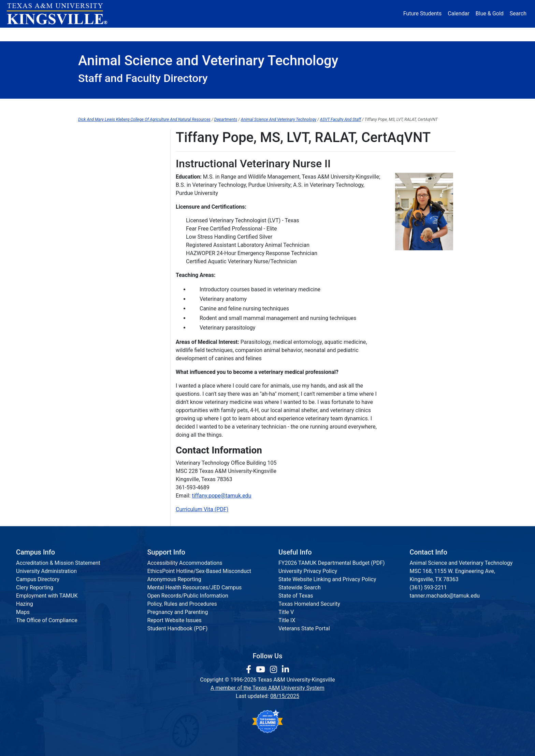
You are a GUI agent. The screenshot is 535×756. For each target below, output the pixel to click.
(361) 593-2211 (428, 587)
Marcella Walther (99, 318)
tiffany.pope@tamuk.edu (221, 496)
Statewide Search (300, 587)
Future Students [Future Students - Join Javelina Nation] (423, 13)
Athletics (393, 34)
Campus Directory (38, 579)
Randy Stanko (95, 304)
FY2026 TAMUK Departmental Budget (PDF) (332, 563)
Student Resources (363, 106)
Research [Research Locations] (253, 34)
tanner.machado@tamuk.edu (445, 596)
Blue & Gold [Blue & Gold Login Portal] (490, 13)
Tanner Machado (99, 220)
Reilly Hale (91, 178)
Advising (105, 106)
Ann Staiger (92, 290)
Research (429, 106)
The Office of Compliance (47, 620)
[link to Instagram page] (274, 670)
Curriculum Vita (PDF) (202, 509)
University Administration (46, 571)
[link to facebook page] (250, 670)
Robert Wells (93, 332)
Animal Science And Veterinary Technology (279, 120)
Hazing (25, 604)
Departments (226, 120)
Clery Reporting (35, 587)
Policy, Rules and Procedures (182, 604)
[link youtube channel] (262, 670)
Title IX (287, 620)
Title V (286, 612)
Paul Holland (93, 192)
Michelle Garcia (97, 164)
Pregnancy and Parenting (178, 612)
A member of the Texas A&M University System (267, 688)
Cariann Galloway (99, 150)
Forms (219, 106)
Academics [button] (200, 34)
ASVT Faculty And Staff (341, 120)
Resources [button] (301, 34)
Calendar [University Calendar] (458, 13)
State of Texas (296, 596)
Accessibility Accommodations (185, 563)
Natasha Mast (95, 248)
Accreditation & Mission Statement (58, 563)
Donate (436, 34)
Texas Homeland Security (309, 604)
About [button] (97, 34)
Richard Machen (98, 234)
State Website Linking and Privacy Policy (327, 579)
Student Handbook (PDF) (178, 628)
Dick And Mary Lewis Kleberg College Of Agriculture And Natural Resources (144, 120)
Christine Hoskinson (103, 206)
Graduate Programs (283, 106)
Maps (23, 612)
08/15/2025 (285, 696)
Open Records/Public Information (188, 596)
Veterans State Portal (304, 628)
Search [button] (518, 13)
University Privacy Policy (308, 571)
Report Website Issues (175, 620)
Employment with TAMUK (47, 596)
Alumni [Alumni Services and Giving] (350, 34)
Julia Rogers (93, 276)
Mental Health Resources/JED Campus (195, 587)
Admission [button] (146, 34)
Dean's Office (163, 106)
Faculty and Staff (99, 136)
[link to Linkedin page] (285, 670)
